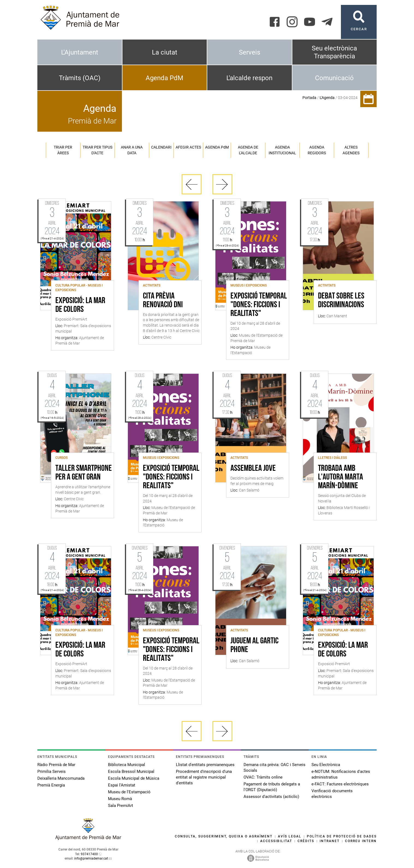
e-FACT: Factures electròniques (340, 784)
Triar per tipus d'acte (97, 150)
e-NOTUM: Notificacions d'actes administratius (341, 774)
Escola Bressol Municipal (131, 771)
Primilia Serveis (52, 771)
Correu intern (361, 841)
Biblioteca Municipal (127, 765)
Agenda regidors (317, 150)
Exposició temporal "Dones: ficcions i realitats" (259, 305)
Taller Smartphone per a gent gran (84, 473)
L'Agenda (327, 98)
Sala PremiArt (121, 806)
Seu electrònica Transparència (334, 52)
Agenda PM (217, 147)
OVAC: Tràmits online (263, 777)
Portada (309, 98)
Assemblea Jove (253, 469)
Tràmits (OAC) (80, 78)
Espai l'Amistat (122, 785)
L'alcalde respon (249, 78)
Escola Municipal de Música (134, 778)
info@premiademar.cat (91, 858)
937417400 (89, 854)
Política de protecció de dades (342, 836)
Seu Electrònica (326, 765)
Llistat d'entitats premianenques (205, 765)
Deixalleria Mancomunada (61, 778)
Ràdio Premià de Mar (56, 765)
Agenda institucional (282, 150)
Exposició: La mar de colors (80, 305)
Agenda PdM (164, 78)
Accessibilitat (276, 841)
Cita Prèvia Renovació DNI (163, 301)
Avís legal (290, 836)
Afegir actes (188, 147)
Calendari (161, 147)
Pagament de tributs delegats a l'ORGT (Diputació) (272, 787)
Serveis (250, 52)
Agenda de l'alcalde (248, 150)
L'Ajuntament (80, 52)
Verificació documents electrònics (332, 794)
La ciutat (165, 52)
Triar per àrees (63, 150)
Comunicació (334, 78)
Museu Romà (120, 799)
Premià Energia (51, 785)
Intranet (330, 841)
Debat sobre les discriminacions (341, 301)
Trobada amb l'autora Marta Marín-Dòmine (340, 477)
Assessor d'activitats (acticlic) (271, 797)
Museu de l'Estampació (129, 792)
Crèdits (306, 841)
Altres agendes (351, 150)
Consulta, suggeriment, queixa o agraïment (224, 836)
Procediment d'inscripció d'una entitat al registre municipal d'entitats (204, 777)
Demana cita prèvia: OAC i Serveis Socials (274, 768)
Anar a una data (132, 150)
